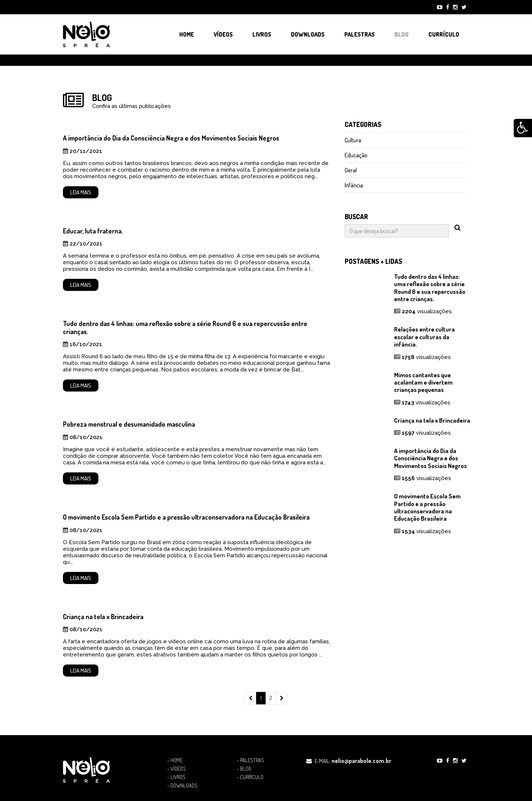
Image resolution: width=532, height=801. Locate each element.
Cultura (353, 140)
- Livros (176, 777)
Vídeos (223, 34)
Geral (351, 170)
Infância (354, 185)
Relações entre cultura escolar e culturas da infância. (424, 337)
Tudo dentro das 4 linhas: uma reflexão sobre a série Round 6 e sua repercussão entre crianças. (185, 327)
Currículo (444, 34)
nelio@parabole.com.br (361, 761)
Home (187, 34)
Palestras (359, 34)
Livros (262, 34)
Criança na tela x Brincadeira (103, 617)
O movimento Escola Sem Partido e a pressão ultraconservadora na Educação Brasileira (186, 517)
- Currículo (250, 777)
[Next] (282, 698)
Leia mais (81, 192)
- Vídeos (177, 769)
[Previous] (250, 698)
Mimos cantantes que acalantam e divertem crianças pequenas (423, 382)
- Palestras (250, 760)
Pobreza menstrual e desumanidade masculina (129, 424)
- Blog (244, 769)
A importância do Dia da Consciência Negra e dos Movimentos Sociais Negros (171, 138)
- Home (175, 760)
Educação (356, 155)
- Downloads (182, 786)
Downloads (308, 34)
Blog (402, 34)
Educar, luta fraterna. (93, 231)
